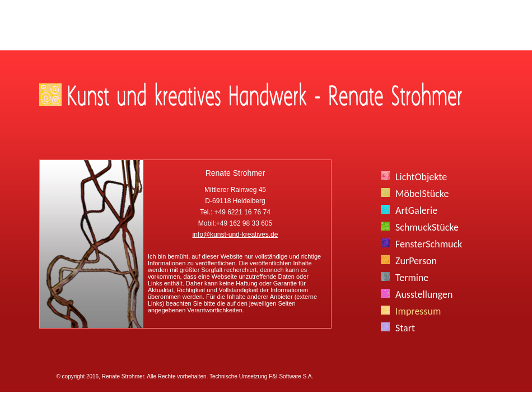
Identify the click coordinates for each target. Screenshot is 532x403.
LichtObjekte (421, 177)
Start (405, 328)
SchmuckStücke (427, 227)
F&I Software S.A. (291, 376)
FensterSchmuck (429, 244)
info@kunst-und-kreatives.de (235, 235)
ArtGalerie (416, 210)
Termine (412, 278)
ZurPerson (416, 261)
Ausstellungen (424, 294)
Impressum (418, 311)
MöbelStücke (422, 194)
